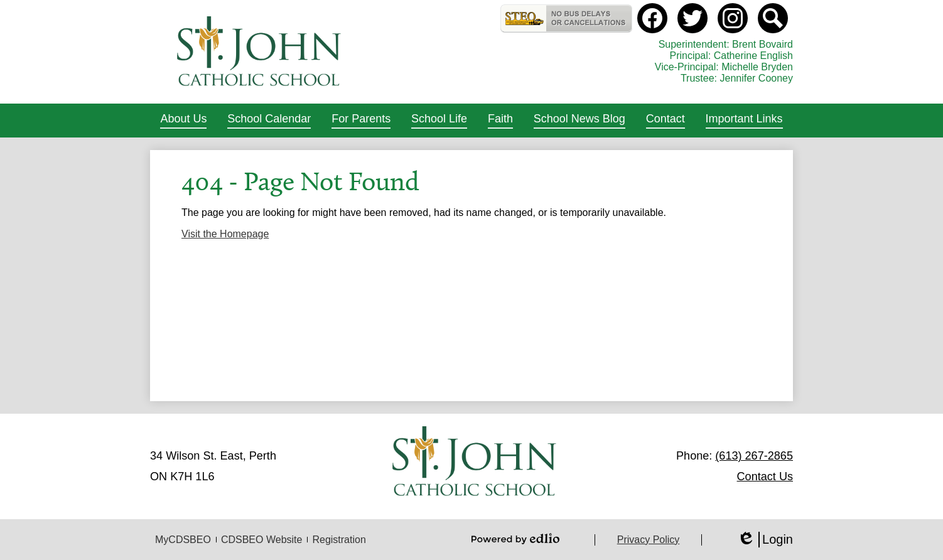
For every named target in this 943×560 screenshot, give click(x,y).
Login (765, 540)
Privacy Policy (649, 540)
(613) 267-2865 (754, 456)
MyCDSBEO (183, 540)
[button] (183, 121)
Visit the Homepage (225, 234)
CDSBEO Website (262, 540)
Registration (339, 540)
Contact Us (765, 477)
